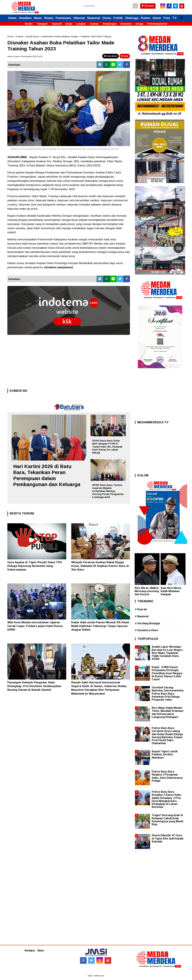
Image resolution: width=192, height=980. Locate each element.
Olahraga (132, 18)
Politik (118, 18)
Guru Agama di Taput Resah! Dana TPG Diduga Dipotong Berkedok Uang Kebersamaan (35, 566)
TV (175, 18)
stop (125, 56)
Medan (29, 24)
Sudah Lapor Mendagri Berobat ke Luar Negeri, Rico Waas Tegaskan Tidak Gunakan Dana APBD (167, 653)
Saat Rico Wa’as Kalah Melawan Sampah (171, 591)
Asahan (94, 24)
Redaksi (30, 951)
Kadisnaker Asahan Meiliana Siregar (60, 36)
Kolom (146, 18)
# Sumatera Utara (147, 630)
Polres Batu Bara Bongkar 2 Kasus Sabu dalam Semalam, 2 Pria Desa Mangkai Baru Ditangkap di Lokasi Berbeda (166, 799)
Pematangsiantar (157, 24)
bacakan (110, 56)
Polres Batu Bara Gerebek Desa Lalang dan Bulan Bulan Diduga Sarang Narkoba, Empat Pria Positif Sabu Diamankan (167, 736)
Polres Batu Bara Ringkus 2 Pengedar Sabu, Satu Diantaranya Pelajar (167, 776)
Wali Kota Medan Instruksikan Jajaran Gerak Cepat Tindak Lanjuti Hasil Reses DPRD (35, 626)
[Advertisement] (69, 363)
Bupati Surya (33, 36)
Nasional (94, 18)
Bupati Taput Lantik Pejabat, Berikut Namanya (165, 754)
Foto (167, 18)
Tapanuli (57, 24)
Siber (41, 951)
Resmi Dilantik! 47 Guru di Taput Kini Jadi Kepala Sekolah (167, 838)
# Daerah (141, 609)
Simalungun (110, 24)
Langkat (81, 24)
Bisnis (49, 18)
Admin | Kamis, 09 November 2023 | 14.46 (25, 56)
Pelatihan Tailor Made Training (96, 36)
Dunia (107, 18)
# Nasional (142, 616)
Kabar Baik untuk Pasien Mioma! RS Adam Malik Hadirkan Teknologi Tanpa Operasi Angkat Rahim (100, 626)
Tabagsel (42, 24)
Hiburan (79, 18)
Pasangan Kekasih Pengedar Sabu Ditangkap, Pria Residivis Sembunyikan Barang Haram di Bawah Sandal (34, 686)
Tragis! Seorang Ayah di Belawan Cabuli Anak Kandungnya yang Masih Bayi (167, 820)
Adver (157, 18)
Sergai (139, 24)
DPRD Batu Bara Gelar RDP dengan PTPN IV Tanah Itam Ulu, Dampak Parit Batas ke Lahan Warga (107, 447)
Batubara (126, 24)
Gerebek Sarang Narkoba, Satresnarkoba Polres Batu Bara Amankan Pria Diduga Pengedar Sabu (168, 694)
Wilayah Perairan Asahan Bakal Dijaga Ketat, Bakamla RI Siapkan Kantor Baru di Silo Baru (100, 566)
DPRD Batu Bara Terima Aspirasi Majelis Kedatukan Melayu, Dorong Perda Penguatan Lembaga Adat (108, 491)
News (38, 18)
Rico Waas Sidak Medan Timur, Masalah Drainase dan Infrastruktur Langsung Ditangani (168, 712)
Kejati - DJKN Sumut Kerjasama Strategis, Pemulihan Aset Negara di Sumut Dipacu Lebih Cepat (167, 673)
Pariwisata (63, 18)
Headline (25, 18)
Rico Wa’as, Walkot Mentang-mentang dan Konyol (147, 591)
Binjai (69, 24)
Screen (148, 6)
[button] (181, 16)
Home (12, 18)
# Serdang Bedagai (147, 623)
